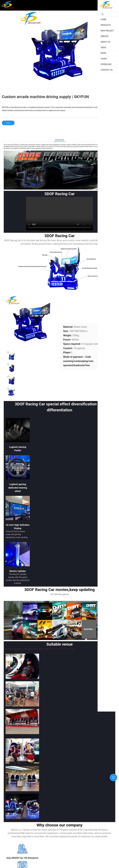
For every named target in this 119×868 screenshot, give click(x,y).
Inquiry (8, 123)
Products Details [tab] (59, 140)
